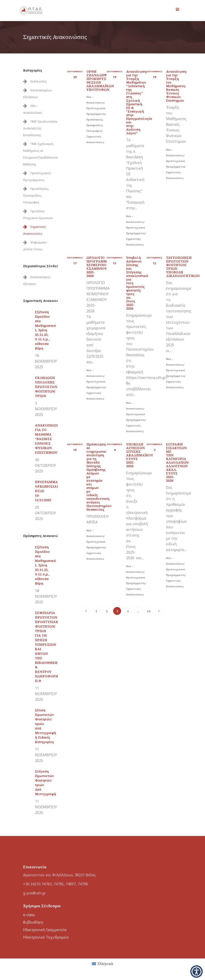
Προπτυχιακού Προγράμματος (37, 176)
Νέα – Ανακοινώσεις (33, 109)
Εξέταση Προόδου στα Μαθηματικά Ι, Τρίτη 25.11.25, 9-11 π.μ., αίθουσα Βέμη (45, 330)
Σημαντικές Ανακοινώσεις (35, 230)
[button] (196, 972)
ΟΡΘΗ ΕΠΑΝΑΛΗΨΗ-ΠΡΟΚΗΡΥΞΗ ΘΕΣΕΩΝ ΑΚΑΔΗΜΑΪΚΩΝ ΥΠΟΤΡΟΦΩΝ (100, 81)
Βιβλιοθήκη (33, 922)
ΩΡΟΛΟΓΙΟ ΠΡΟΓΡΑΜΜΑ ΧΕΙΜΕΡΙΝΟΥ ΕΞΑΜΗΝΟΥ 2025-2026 (98, 267)
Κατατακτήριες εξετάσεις (37, 280)
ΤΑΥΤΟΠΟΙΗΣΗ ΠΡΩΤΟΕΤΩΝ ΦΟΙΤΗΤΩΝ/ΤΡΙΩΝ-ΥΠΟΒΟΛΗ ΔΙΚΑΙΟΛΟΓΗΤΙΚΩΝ (183, 267)
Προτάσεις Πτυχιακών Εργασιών (38, 214)
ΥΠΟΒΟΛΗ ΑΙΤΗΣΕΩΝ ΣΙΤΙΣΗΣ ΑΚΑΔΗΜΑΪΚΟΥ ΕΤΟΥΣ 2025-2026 (140, 455)
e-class (29, 915)
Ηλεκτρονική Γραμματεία (45, 930)
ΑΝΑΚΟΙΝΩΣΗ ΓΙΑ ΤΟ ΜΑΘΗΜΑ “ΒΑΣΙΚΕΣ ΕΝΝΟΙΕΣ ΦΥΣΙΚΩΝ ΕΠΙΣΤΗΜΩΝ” (47, 439)
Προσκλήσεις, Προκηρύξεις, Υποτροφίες (36, 195)
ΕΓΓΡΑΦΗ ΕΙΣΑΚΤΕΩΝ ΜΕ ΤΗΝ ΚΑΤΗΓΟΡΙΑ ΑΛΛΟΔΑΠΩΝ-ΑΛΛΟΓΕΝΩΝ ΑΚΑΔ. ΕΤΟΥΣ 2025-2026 (178, 462)
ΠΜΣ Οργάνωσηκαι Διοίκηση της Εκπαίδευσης (40, 128)
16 (149, 611)
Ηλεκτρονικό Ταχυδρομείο (46, 937)
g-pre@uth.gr (34, 893)
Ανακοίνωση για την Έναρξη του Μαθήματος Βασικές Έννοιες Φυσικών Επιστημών (176, 86)
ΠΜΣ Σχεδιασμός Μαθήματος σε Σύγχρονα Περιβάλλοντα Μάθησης (40, 154)
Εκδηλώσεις (39, 81)
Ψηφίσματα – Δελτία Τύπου (36, 246)
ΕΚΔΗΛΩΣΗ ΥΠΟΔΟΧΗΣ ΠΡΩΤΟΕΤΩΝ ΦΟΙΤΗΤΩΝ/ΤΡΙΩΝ (46, 387)
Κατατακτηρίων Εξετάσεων (38, 94)
